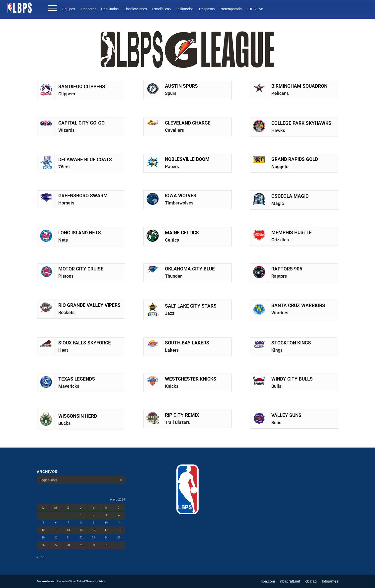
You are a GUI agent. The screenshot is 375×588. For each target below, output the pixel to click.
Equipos (69, 9)
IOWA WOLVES (181, 196)
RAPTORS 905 (287, 269)
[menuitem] (70, 9)
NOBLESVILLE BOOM (187, 159)
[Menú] (51, 8)
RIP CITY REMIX (182, 415)
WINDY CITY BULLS (292, 379)
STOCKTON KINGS (291, 343)
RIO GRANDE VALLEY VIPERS (89, 305)
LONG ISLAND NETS (80, 233)
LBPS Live (255, 9)
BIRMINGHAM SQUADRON (299, 86)
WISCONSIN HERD (78, 416)
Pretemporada (231, 9)
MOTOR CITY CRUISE (81, 269)
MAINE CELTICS (182, 233)
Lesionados (185, 9)
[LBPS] (20, 8)
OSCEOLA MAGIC (290, 196)
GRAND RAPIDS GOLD (295, 159)
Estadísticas (161, 9)
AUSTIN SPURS (181, 86)
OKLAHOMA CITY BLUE (190, 269)
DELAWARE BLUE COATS (85, 160)
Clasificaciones (135, 9)
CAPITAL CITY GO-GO (81, 123)
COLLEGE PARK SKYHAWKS (301, 123)
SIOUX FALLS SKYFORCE (85, 343)
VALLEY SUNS (286, 415)
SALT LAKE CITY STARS (191, 306)
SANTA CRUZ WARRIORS (298, 306)
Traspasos (207, 9)
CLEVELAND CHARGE (188, 123)
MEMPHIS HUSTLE (292, 233)
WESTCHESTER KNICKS (191, 379)
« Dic (40, 557)
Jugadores (88, 9)
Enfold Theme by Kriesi (91, 581)
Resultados (110, 9)
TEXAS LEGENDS (77, 379)
